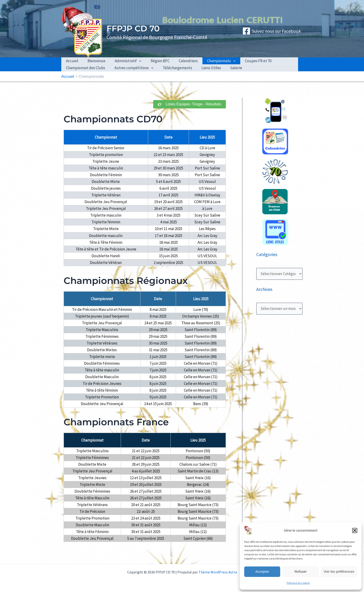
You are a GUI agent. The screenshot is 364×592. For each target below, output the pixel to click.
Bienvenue (94, 61)
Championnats (214, 61)
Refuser (301, 571)
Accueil (71, 61)
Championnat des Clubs (85, 68)
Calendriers (182, 61)
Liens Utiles (206, 68)
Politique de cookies (298, 583)
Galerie (230, 68)
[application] (136, 61)
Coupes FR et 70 (249, 61)
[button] (355, 530)
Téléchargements (174, 68)
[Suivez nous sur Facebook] (272, 31)
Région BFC (155, 61)
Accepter (262, 571)
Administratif (125, 61)
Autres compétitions (132, 68)
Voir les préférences (339, 571)
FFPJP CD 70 (133, 28)
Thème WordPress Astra (218, 572)
